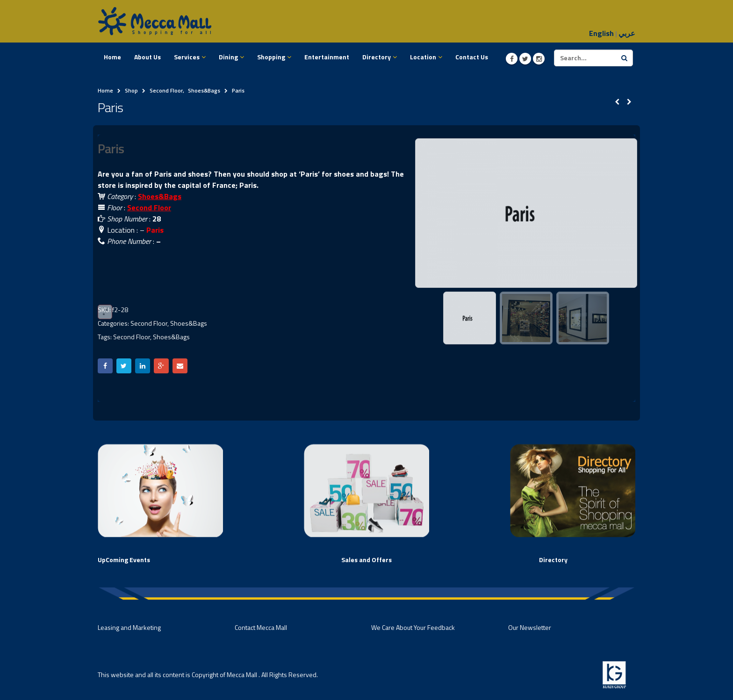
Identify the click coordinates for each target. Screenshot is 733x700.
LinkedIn (143, 366)
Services (187, 57)
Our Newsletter (530, 627)
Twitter (124, 366)
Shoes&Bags (189, 323)
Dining (228, 57)
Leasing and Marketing (129, 627)
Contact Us (472, 57)
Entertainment (327, 57)
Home (112, 57)
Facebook (105, 366)
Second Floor (149, 207)
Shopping (271, 57)
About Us (147, 57)
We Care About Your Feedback (413, 627)
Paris (155, 230)
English (601, 33)
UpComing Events (124, 560)
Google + (161, 366)
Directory (377, 57)
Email (180, 366)
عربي (627, 33)
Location (423, 57)
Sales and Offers (366, 560)
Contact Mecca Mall (261, 627)
